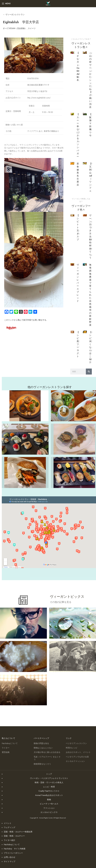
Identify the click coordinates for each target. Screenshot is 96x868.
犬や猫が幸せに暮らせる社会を (47, 752)
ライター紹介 (10, 840)
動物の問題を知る (41, 743)
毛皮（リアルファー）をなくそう (47, 758)
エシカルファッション (75, 761)
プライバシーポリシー (13, 853)
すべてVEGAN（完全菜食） (15, 28)
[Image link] (11, 327)
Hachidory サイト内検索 (15, 849)
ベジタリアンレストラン (76, 743)
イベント (8, 823)
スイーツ (32, 28)
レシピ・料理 (49, 787)
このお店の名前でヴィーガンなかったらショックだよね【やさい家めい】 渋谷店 (91, 80)
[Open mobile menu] (6, 4)
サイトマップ (10, 862)
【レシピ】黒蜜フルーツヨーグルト (79, 344)
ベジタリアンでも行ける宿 (77, 757)
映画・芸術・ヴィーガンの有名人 (49, 783)
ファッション (49, 808)
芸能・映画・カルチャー (14, 836)
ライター (6, 748)
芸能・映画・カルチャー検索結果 (18, 832)
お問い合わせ (10, 857)
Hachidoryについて (10, 743)
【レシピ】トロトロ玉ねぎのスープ (79, 227)
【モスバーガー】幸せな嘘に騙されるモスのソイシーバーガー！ (79, 135)
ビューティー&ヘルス (49, 804)
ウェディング (10, 827)
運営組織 (6, 752)
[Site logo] (48, 3)
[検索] (89, 372)
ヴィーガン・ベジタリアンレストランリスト (49, 778)
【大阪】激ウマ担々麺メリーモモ (91, 125)
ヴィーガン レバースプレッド (78, 283)
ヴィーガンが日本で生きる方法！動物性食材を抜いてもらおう (91, 236)
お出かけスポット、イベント (78, 752)
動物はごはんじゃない (43, 748)
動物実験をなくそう (42, 764)
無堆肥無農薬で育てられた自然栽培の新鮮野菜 (90, 295)
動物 (49, 800)
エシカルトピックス (49, 812)
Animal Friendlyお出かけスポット (49, 795)
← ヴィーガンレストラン (14, 15)
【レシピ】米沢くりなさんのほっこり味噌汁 (91, 347)
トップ (49, 774)
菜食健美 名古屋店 (78, 174)
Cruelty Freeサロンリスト (49, 791)
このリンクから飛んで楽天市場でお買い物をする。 (26, 320)
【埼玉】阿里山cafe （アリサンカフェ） (91, 177)
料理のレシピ (72, 748)
